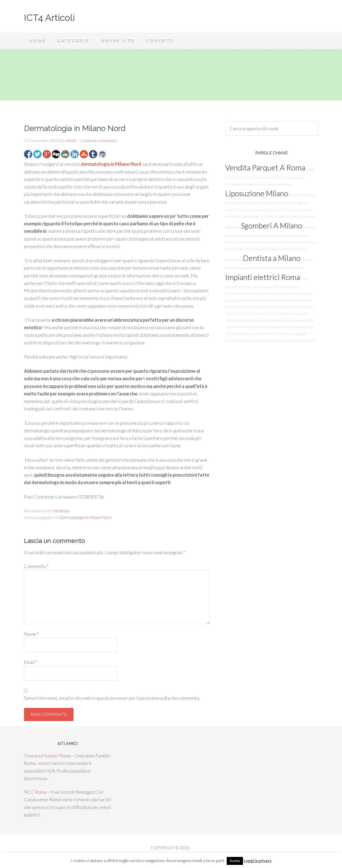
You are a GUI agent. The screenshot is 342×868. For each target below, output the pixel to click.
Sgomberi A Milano (271, 225)
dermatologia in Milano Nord (111, 164)
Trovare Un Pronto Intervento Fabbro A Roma (260, 314)
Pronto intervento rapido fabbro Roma (281, 268)
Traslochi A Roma (284, 216)
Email (31, 662)
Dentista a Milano (272, 258)
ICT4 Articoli (49, 18)
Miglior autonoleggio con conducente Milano (258, 203)
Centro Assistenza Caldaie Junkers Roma (267, 210)
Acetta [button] (235, 861)
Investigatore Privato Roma (274, 287)
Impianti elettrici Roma (263, 277)
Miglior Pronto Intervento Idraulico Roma (260, 249)
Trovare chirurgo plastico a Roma (282, 235)
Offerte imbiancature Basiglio (290, 334)
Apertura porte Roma (263, 294)
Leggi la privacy (258, 861)
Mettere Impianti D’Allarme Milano (275, 177)
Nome (31, 634)
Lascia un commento (99, 140)
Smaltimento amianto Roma (276, 184)
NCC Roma (35, 792)
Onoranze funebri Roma (47, 756)
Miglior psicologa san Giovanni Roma (293, 340)
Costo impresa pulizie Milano (263, 307)
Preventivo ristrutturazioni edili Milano (248, 340)
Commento (36, 566)
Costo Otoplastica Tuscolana (257, 216)
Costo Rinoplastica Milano (267, 327)
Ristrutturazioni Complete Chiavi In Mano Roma (276, 320)
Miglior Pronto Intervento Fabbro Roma (258, 300)
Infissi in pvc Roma (294, 327)
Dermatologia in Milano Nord (86, 517)
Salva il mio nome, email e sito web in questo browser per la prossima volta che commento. (112, 698)
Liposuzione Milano (257, 193)
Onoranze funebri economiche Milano (267, 242)
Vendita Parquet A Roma (265, 167)
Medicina (61, 511)
